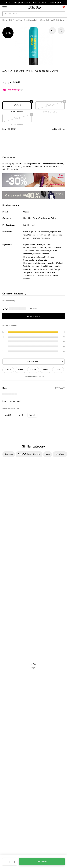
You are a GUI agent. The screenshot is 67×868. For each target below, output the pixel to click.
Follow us (6, 848)
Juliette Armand (7, 468)
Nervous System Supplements (13, 686)
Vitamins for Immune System (13, 690)
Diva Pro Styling (7, 540)
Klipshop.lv (7, 783)
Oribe (3, 549)
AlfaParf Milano (7, 571)
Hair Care (33, 218)
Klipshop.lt (7, 786)
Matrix (7, 71)
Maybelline (5, 496)
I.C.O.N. (4, 493)
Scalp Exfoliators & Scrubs (29, 454)
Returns (6, 756)
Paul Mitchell (6, 581)
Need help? (7, 828)
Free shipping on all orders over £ (19, 696)
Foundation (5, 646)
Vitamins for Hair (8, 671)
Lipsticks (4, 668)
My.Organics (6, 503)
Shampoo (9, 454)
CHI (2, 562)
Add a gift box (58, 129)
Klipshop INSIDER (10, 726)
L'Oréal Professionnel (9, 531)
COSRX (3, 512)
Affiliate (6, 729)
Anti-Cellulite (6, 634)
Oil (1, 602)
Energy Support (7, 677)
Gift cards (7, 750)
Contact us (7, 741)
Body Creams (6, 624)
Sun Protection (7, 640)
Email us (6, 837)
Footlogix (4, 559)
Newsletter (7, 805)
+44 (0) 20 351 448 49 (13, 831)
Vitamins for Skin (8, 680)
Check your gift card (12, 753)
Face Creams (6, 621)
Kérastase (4, 481)
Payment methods (11, 744)
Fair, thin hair (29, 225)
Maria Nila (4, 543)
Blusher (3, 665)
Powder (3, 655)
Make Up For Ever (8, 584)
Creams (3, 609)
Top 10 (5, 768)
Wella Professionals (9, 534)
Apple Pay (7, 723)
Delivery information (12, 747)
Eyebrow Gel (6, 649)
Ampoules (4, 605)
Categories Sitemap (11, 732)
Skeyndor (4, 537)
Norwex (4, 518)
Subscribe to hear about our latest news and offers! (25, 808)
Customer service (11, 738)
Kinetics (4, 556)
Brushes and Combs (9, 612)
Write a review (33, 316)
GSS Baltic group (11, 780)
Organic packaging (11, 702)
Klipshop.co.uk (9, 713)
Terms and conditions (12, 716)
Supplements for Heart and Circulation (17, 693)
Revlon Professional (9, 546)
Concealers (5, 652)
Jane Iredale (5, 490)
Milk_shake (5, 472)
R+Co (3, 568)
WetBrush (4, 574)
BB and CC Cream (8, 658)
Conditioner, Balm (47, 218)
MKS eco (4, 553)
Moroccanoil (6, 528)
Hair (25, 218)
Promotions (8, 762)
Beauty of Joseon (8, 500)
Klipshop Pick (8, 774)
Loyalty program (10, 771)
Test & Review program (13, 765)
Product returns (10, 699)
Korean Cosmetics (8, 643)
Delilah (3, 478)
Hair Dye (4, 618)
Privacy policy (9, 719)
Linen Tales (5, 509)
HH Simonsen (6, 521)
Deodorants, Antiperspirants (13, 637)
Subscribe (10, 820)
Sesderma (4, 484)
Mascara (4, 662)
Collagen (4, 674)
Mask (48, 454)
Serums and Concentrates (12, 627)
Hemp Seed (5, 487)
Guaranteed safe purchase (14, 705)
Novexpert (5, 590)
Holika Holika (6, 565)
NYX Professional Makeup (11, 515)
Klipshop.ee (7, 789)
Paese (3, 524)
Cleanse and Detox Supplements (14, 683)
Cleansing (4, 630)
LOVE (37, 2)
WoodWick (5, 506)
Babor (3, 475)
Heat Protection (7, 615)
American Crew (7, 587)
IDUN (3, 577)
